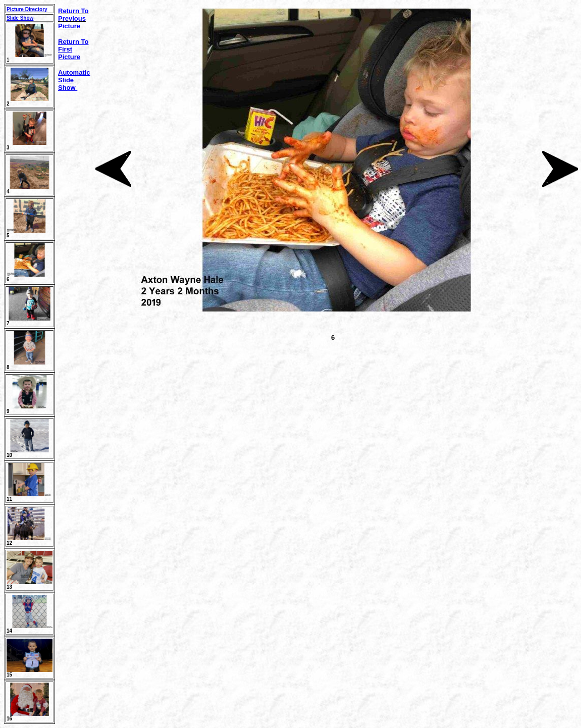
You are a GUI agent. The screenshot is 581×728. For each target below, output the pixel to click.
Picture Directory (27, 9)
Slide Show (20, 18)
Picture (69, 57)
